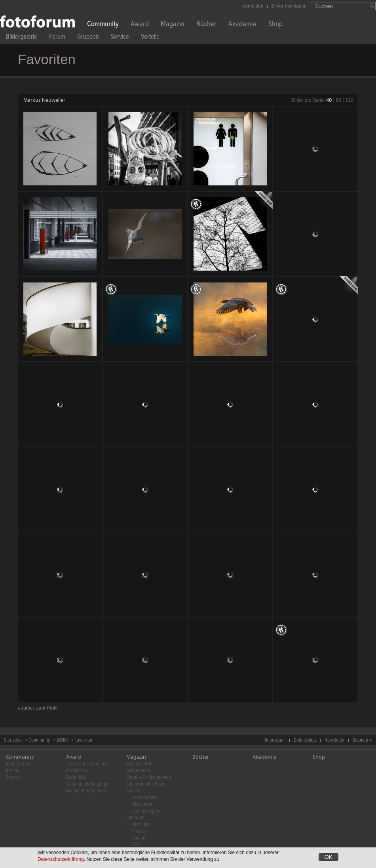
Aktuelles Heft (139, 764)
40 (329, 100)
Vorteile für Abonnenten (149, 777)
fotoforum (135, 818)
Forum (57, 38)
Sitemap (360, 740)
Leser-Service (145, 798)
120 (349, 100)
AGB (136, 845)
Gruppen (88, 38)
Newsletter (335, 740)
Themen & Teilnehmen (87, 764)
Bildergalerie (22, 38)
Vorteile (150, 38)
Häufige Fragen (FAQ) (86, 791)
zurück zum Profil (39, 708)
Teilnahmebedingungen (88, 784)
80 (338, 100)
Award (140, 25)
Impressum (275, 740)
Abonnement (138, 771)
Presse (139, 831)
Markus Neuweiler (44, 100)
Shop (275, 25)
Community (103, 25)
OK (329, 857)
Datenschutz (305, 740)
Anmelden (253, 6)
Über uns (141, 825)
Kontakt (139, 838)
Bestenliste (76, 777)
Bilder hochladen (289, 6)
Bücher (206, 25)
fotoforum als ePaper (146, 784)
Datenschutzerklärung (61, 859)
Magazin (173, 25)
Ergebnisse (77, 771)
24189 (62, 740)
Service (120, 38)
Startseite (13, 740)
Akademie (242, 25)
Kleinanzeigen (146, 811)
